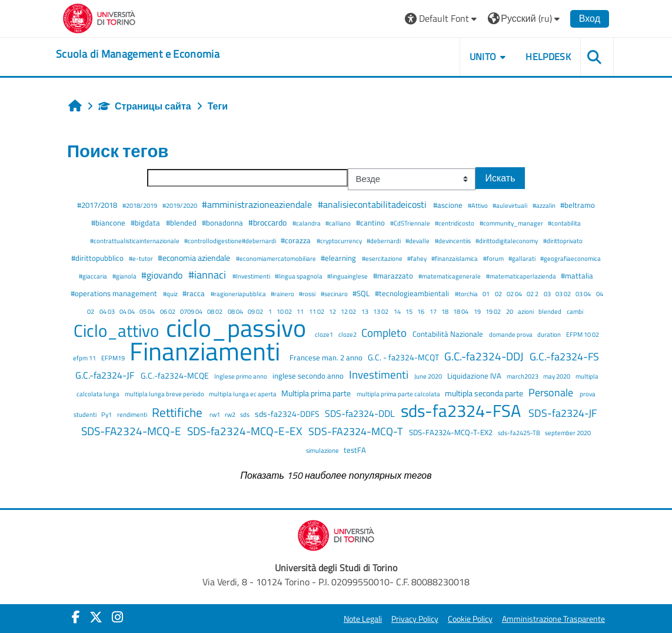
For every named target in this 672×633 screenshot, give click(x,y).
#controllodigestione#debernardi (231, 241)
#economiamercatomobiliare (277, 258)
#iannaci (208, 275)
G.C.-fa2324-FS (564, 357)
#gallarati (523, 258)
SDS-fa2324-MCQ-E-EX (246, 431)
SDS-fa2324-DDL (361, 413)
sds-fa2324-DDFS (288, 414)
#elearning (339, 258)
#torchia (467, 294)
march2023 (523, 376)
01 (487, 294)
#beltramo (578, 205)
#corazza (297, 240)
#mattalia (577, 276)
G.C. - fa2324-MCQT (404, 357)
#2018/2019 (140, 205)
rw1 (215, 414)
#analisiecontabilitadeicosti (373, 204)
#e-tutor (142, 258)
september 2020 (568, 433)
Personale (552, 392)
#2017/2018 (98, 205)
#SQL (362, 293)
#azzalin (545, 205)
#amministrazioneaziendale (258, 204)
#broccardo (268, 223)
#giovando (163, 275)
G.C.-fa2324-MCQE (176, 376)
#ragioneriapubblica (239, 294)
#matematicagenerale (450, 276)
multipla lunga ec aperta (243, 394)
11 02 (317, 311)
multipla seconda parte (485, 393)
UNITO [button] (483, 57)
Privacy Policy (415, 619)
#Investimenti (252, 276)
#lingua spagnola (299, 276)
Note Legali (363, 619)
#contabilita (564, 223)
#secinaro (335, 294)
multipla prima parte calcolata (399, 394)
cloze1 (325, 334)
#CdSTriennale (411, 223)
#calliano (339, 223)
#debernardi (384, 241)
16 (421, 311)
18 (445, 311)
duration (550, 334)
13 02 (381, 311)
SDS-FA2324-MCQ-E (132, 431)
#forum (494, 258)
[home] (138, 54)
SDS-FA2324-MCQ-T (357, 431)
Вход (590, 18)
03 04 (584, 294)
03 (548, 294)
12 (333, 311)
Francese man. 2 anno (327, 357)
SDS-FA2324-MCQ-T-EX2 (452, 432)
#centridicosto (455, 223)
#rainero (283, 294)
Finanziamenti (207, 351)
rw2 (231, 414)
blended (550, 311)
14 (398, 311)
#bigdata (146, 223)
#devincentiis (453, 241)
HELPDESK (548, 57)
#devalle (418, 241)
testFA (355, 450)
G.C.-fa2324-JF (106, 375)
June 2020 (429, 376)
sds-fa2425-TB (520, 433)
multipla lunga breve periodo (165, 394)
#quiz (171, 294)
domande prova (511, 334)
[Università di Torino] (99, 17)
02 (499, 294)
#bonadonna (223, 223)
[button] (442, 19)
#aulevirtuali (510, 205)
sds (245, 414)
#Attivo (478, 205)
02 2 (533, 294)
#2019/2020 (180, 205)
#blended (182, 223)
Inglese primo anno (241, 376)
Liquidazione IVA (475, 376)
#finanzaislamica (455, 258)
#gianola (125, 276)
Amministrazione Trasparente (553, 619)
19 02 (494, 311)
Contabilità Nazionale (449, 334)
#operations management (115, 293)
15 (410, 311)
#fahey (417, 258)
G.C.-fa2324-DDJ (485, 356)
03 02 (564, 294)
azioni (526, 311)
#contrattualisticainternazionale (135, 241)
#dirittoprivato (563, 241)
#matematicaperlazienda (522, 276)
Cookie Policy (470, 619)
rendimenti (133, 414)
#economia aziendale (195, 258)
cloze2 (348, 334)
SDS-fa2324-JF (563, 413)
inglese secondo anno (309, 376)
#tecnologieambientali (413, 293)
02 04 (515, 294)
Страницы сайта (145, 106)
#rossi (308, 294)
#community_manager (512, 223)
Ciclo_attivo (118, 330)
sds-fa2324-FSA (463, 410)
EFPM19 (114, 358)
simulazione (323, 450)
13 (365, 311)
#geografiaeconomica (570, 258)
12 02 (349, 311)
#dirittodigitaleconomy (507, 241)
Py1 (107, 414)
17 (434, 311)
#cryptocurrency (340, 241)
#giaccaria (94, 276)
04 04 (128, 311)
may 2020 (557, 376)
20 (510, 311)
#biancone (109, 223)
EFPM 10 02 (583, 334)
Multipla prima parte (317, 393)
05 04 (148, 311)
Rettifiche (179, 412)
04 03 (108, 311)
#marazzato (394, 276)
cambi (575, 311)
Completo (385, 332)
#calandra (307, 223)
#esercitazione (383, 258)
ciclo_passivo (239, 328)
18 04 (461, 311)
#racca (194, 293)
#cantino (371, 223)
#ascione (449, 205)
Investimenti (380, 374)
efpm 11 (85, 358)
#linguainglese (348, 276)
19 (478, 311)
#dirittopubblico (98, 258)
